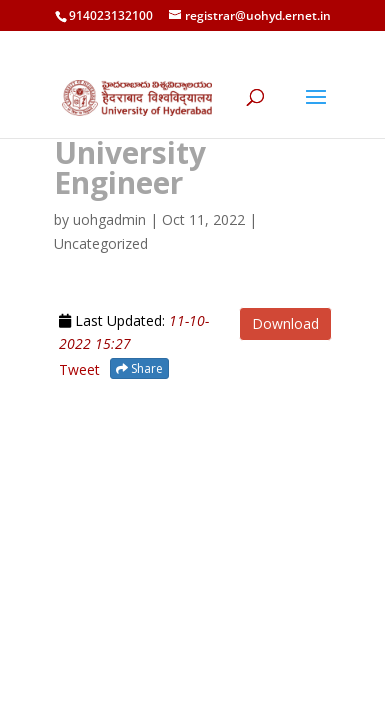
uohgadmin (109, 219)
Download (285, 323)
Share (139, 368)
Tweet (79, 369)
